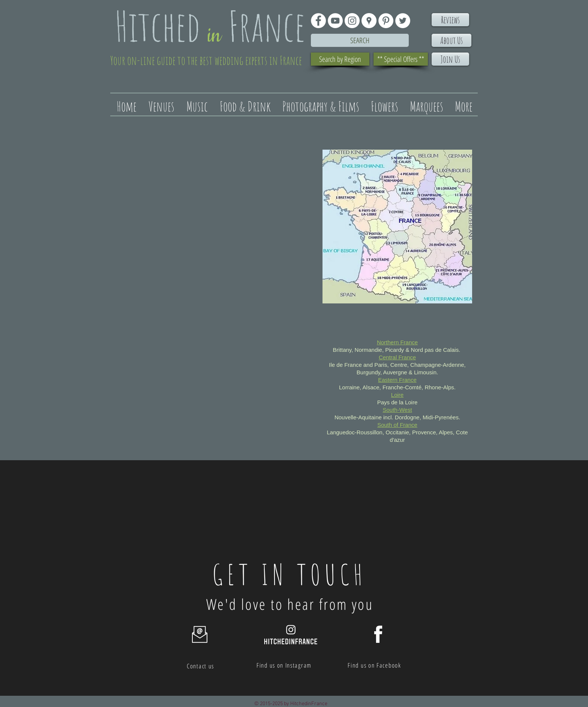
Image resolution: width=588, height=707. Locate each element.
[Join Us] (450, 59)
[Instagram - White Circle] (352, 21)
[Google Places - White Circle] (369, 21)
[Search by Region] (340, 59)
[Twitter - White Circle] (403, 21)
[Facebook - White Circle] (318, 21)
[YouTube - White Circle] (335, 21)
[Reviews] (450, 20)
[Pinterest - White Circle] (386, 21)
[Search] (360, 40)
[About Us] (451, 40)
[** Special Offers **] (401, 59)
